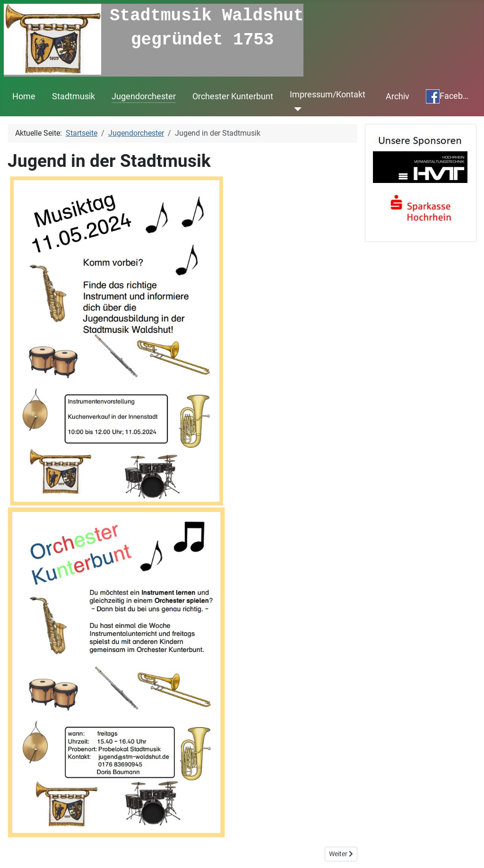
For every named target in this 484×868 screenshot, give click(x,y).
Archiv (398, 95)
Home (24, 95)
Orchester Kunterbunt (233, 95)
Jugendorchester (144, 95)
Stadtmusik (73, 95)
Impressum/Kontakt (328, 94)
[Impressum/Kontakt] (296, 108)
